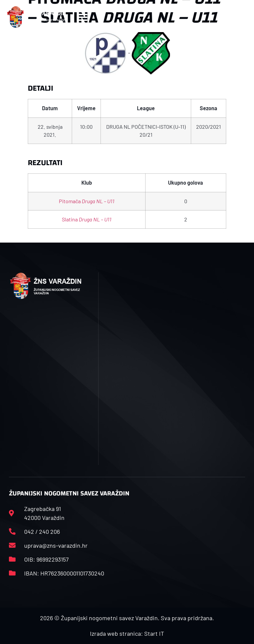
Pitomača (87, 201)
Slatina (87, 219)
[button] (82, 17)
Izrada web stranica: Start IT (127, 633)
